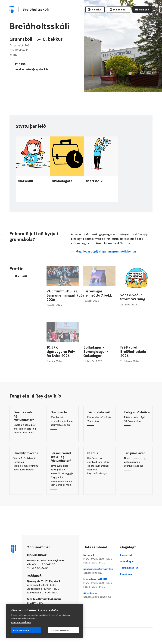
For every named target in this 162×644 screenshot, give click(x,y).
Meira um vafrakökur (21, 622)
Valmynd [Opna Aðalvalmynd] (144, 10)
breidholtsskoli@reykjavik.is (31, 69)
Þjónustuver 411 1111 (99, 583)
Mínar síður (120, 10)
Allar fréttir (21, 290)
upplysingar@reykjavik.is (99, 571)
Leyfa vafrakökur (21, 630)
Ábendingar (99, 595)
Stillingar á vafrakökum (60, 630)
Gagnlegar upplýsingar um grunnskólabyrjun (106, 265)
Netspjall (99, 559)
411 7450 (20, 64)
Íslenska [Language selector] (96, 10)
